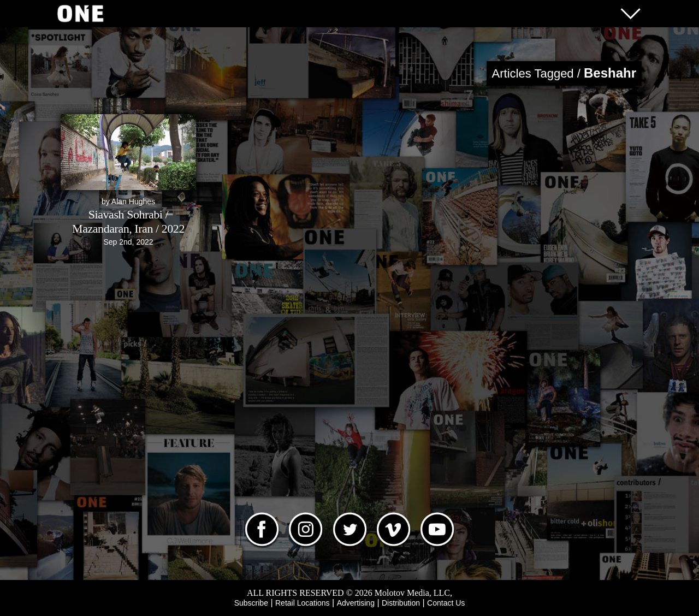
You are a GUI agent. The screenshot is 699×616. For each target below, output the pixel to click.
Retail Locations (303, 603)
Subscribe (251, 603)
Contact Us (446, 603)
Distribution (401, 603)
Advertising (356, 603)
